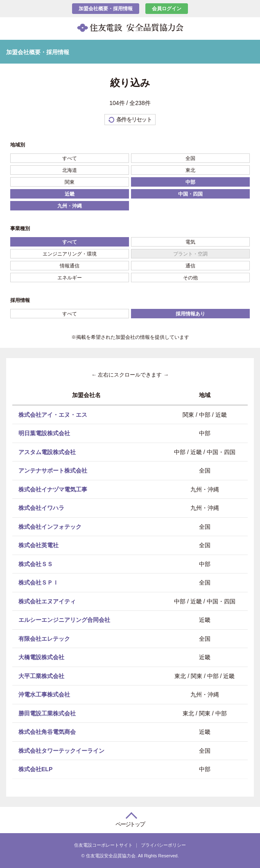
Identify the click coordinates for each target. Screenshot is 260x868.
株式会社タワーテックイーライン (61, 750)
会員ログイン (167, 9)
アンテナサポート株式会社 (53, 471)
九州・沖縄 (70, 206)
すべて (70, 158)
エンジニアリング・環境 (70, 254)
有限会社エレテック (44, 638)
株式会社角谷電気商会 (47, 732)
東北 (190, 170)
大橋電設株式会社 (41, 657)
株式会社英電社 (38, 545)
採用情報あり (190, 314)
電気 (190, 242)
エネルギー (70, 278)
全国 (190, 158)
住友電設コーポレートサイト (103, 845)
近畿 (70, 194)
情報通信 (70, 266)
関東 (70, 182)
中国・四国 (190, 194)
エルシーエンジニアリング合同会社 (64, 620)
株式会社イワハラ (41, 508)
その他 (190, 278)
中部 (190, 182)
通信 (190, 266)
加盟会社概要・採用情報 (106, 9)
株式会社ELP (35, 769)
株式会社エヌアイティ (47, 601)
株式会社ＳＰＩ (38, 582)
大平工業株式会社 (41, 676)
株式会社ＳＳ (36, 564)
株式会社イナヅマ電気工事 (53, 489)
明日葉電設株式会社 (44, 433)
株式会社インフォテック (50, 526)
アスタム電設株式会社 (47, 452)
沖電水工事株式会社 (44, 694)
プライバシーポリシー (163, 845)
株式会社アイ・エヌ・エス (53, 414)
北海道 (70, 170)
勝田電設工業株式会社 (47, 713)
